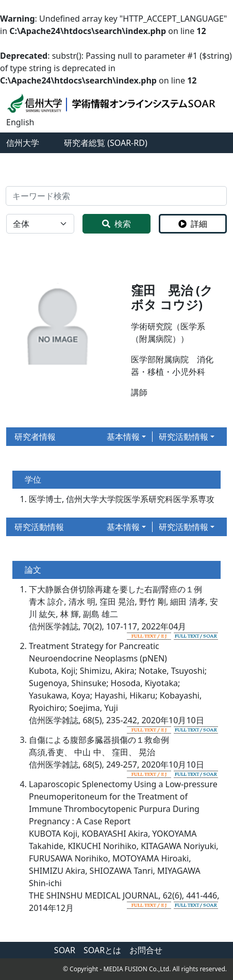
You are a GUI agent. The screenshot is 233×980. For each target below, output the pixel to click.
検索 (116, 224)
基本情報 (123, 437)
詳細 (193, 224)
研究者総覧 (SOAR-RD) (106, 143)
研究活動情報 (184, 437)
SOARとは (102, 950)
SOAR (65, 950)
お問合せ (146, 950)
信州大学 (23, 143)
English (20, 122)
